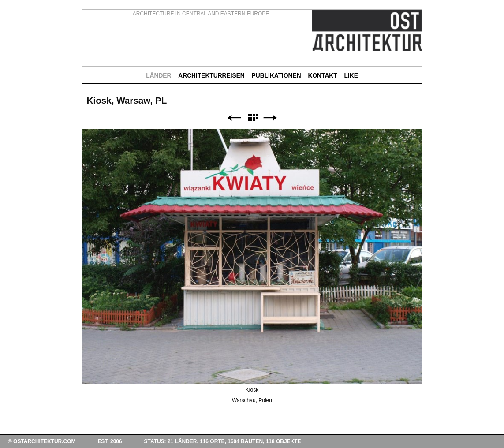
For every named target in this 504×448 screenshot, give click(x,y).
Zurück (234, 118)
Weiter (270, 118)
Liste (252, 118)
